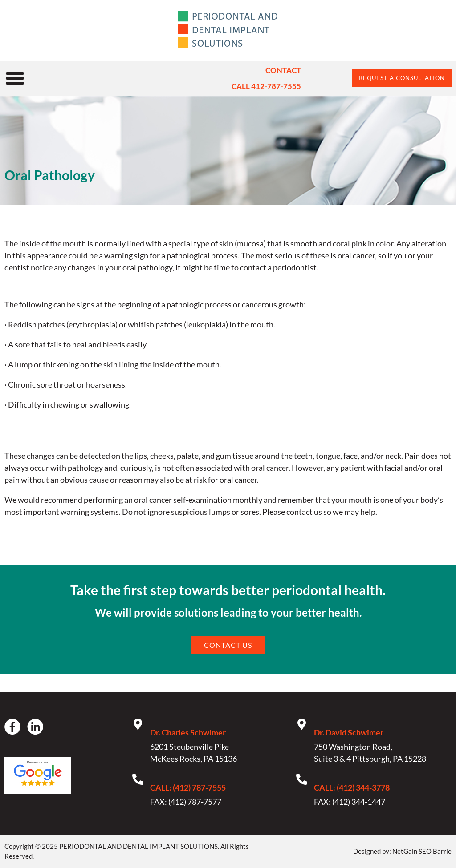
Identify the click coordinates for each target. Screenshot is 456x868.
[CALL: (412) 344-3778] (302, 779)
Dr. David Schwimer (349, 732)
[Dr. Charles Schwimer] (138, 724)
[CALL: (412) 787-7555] (138, 779)
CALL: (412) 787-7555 (188, 787)
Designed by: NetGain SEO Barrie (402, 851)
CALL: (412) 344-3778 (352, 787)
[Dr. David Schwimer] (302, 724)
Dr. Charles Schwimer (188, 732)
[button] (15, 78)
